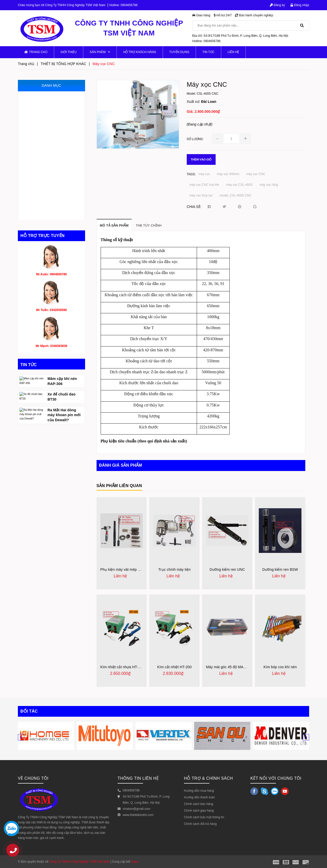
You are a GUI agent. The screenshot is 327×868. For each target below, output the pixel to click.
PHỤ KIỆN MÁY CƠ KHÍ (42, 107)
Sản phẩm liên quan (119, 486)
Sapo (135, 862)
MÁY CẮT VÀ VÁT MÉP (42, 150)
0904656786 (129, 5)
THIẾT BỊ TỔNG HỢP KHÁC (45, 215)
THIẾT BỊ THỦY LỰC (40, 161)
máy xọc (204, 174)
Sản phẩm (100, 52)
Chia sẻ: (194, 207)
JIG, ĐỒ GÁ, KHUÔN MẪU (44, 129)
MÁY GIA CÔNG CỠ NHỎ (44, 118)
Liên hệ (233, 52)
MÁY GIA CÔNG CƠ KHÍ (43, 97)
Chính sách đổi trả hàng (200, 824)
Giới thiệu (69, 52)
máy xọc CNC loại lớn (204, 185)
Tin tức (208, 52)
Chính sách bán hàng (198, 804)
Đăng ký (277, 5)
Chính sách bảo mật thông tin (204, 817)
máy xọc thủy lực (201, 195)
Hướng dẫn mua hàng (199, 791)
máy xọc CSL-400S (239, 185)
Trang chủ (36, 52)
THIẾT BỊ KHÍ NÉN (38, 172)
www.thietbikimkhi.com (138, 815)
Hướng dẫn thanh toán (199, 797)
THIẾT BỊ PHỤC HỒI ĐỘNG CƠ (48, 193)
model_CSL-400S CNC (236, 195)
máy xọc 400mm (228, 174)
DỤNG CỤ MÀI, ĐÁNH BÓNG (47, 182)
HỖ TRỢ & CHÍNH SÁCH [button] (208, 778)
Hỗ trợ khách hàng (140, 52)
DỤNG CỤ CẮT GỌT (40, 204)
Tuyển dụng (179, 52)
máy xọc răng (269, 185)
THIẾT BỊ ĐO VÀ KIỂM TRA (45, 139)
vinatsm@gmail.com (136, 809)
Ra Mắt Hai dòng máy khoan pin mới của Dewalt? (64, 446)
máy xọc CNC (256, 174)
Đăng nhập (300, 5)
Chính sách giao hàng (199, 811)
